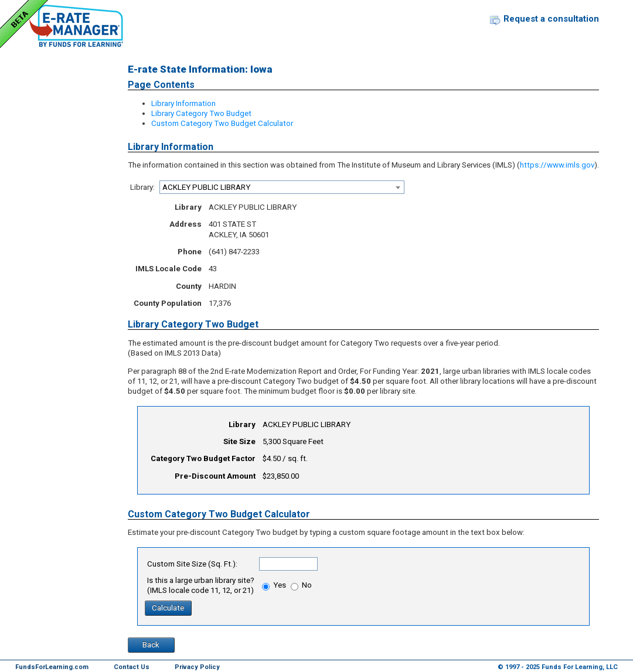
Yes (274, 585)
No (301, 585)
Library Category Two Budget (201, 113)
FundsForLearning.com (52, 667)
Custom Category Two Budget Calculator (222, 123)
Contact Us (132, 667)
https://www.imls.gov (557, 165)
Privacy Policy (197, 667)
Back (151, 645)
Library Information (183, 103)
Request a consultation (551, 19)
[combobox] (282, 187)
